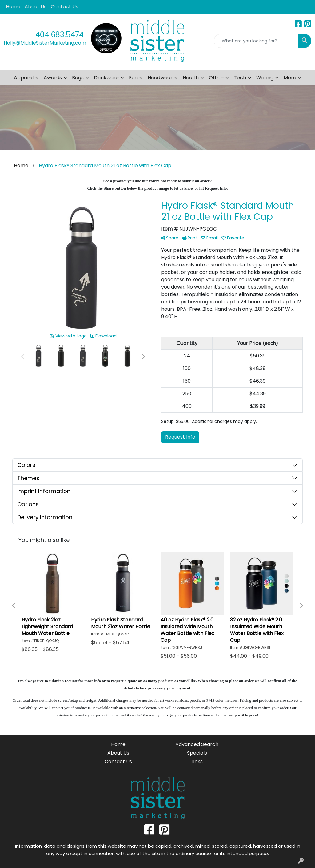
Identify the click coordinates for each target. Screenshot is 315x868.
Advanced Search (197, 744)
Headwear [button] (160, 78)
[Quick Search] (256, 41)
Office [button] (216, 78)
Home (13, 7)
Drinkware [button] (106, 78)
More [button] (290, 78)
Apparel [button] (24, 78)
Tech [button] (240, 78)
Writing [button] (265, 78)
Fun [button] (133, 78)
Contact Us (64, 7)
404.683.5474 (60, 35)
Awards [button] (53, 78)
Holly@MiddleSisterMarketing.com (45, 43)
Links (197, 761)
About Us (36, 7)
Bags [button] (78, 78)
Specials (197, 753)
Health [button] (191, 78)
